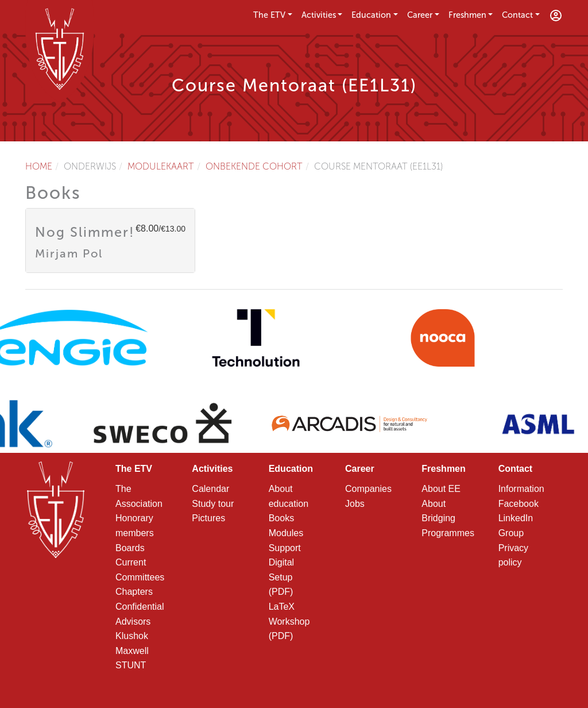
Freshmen (467, 15)
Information (521, 489)
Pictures (208, 518)
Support (285, 548)
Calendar (210, 489)
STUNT (131, 665)
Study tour (213, 504)
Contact (517, 15)
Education (371, 15)
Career (420, 15)
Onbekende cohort (254, 166)
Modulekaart (161, 166)
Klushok (132, 636)
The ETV (269, 15)
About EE (441, 489)
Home (39, 166)
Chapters (134, 592)
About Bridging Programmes (448, 518)
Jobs (355, 504)
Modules (286, 533)
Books (281, 518)
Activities (319, 15)
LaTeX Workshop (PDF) (289, 621)
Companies (368, 489)
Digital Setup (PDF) (281, 577)
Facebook (519, 504)
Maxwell (132, 651)
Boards (130, 548)
